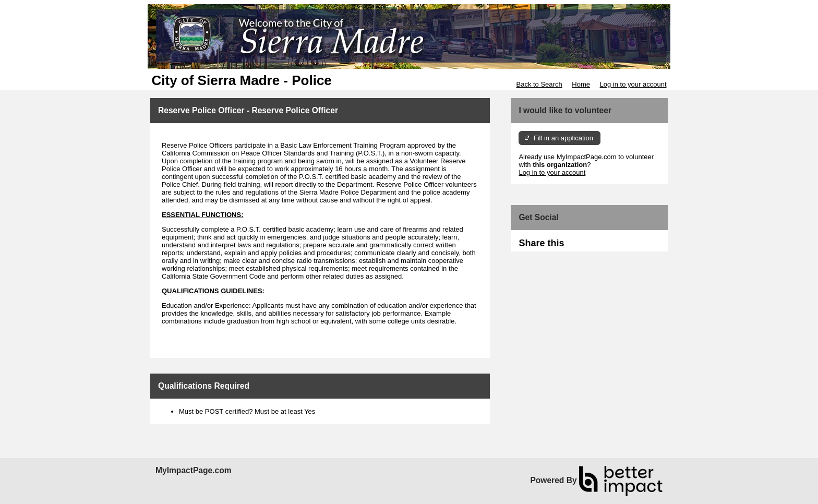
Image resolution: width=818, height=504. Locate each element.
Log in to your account (633, 84)
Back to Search (539, 84)
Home (581, 84)
